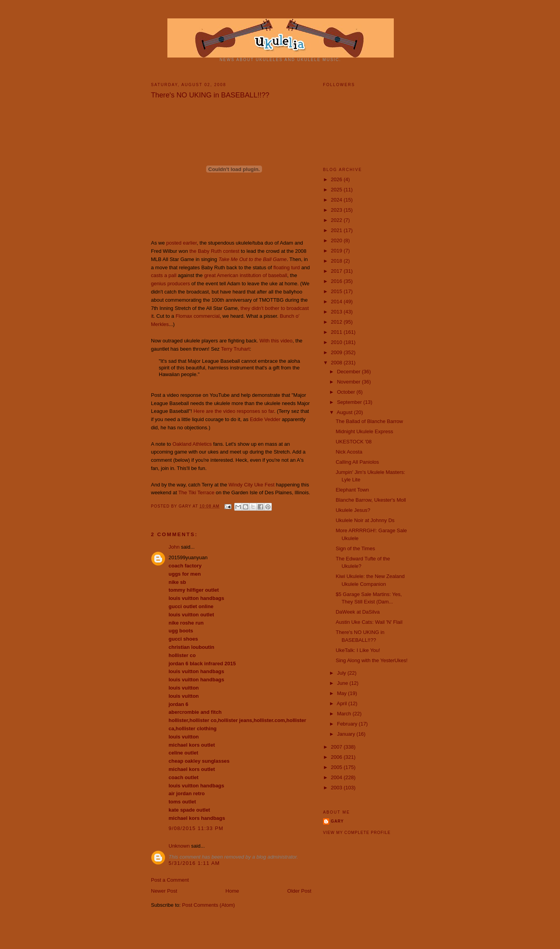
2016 (337, 281)
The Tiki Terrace (196, 493)
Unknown (179, 846)
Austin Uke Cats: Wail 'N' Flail (369, 622)
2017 (337, 271)
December (350, 372)
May (343, 693)
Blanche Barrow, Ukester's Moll (371, 500)
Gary (186, 506)
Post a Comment (170, 880)
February (348, 724)
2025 (337, 190)
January (347, 734)
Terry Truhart (235, 349)
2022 (337, 220)
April (343, 703)
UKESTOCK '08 (354, 442)
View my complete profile (357, 833)
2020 (337, 240)
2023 (337, 210)
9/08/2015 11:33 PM (196, 828)
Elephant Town (352, 490)
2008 (337, 363)
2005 (337, 767)
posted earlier (181, 243)
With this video (276, 341)
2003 (337, 788)
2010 (337, 342)
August (345, 412)
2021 (337, 230)
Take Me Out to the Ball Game (253, 259)
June (343, 683)
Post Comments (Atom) (209, 905)
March (345, 714)
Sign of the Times (355, 548)
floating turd (287, 267)
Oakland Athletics (192, 444)
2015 (337, 291)
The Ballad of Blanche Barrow (369, 421)
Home (232, 891)
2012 (337, 322)
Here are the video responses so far (234, 411)
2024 (337, 200)
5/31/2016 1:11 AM (194, 863)
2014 (337, 302)
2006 (337, 757)
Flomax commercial (198, 316)
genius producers (171, 284)
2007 (337, 747)
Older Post (299, 891)
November (350, 382)
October (347, 392)
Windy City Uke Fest (251, 485)
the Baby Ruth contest (214, 251)
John (174, 547)
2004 (337, 777)
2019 (337, 251)
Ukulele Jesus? (353, 510)
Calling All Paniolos (357, 462)
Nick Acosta (349, 452)
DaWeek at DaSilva (357, 612)
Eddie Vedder (265, 419)
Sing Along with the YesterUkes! (372, 660)
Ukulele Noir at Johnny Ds (365, 520)
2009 (337, 352)
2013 (337, 312)
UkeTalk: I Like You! (358, 650)
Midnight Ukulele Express (364, 431)
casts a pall (164, 275)
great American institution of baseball (246, 275)
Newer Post (164, 891)
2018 (337, 261)
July (342, 673)
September (350, 402)
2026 (337, 179)
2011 (337, 332)
